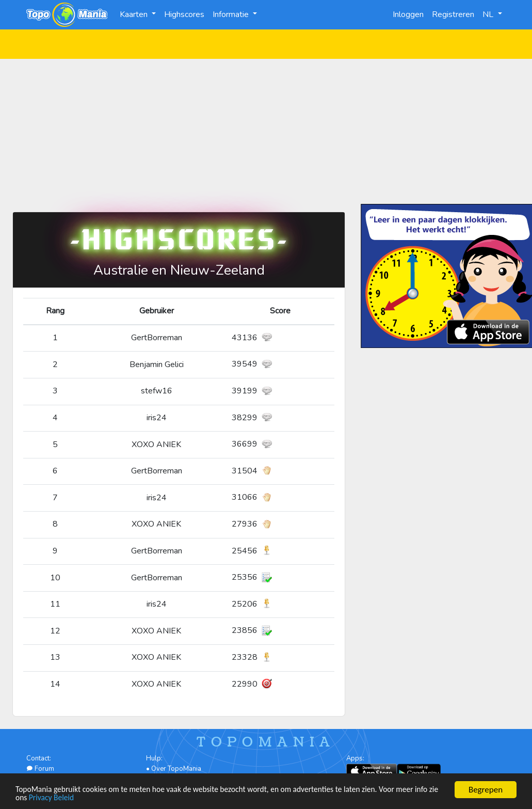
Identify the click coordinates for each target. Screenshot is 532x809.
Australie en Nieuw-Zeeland (179, 270)
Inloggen (408, 14)
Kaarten (135, 14)
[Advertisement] (266, 131)
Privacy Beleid (103, 798)
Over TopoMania (176, 769)
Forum (40, 769)
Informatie (232, 14)
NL (489, 14)
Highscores (184, 14)
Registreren (453, 14)
